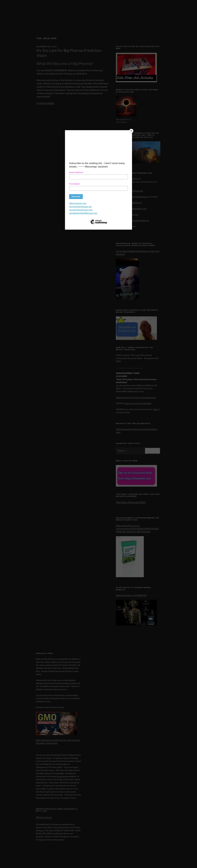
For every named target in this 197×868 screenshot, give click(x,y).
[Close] (131, 131)
